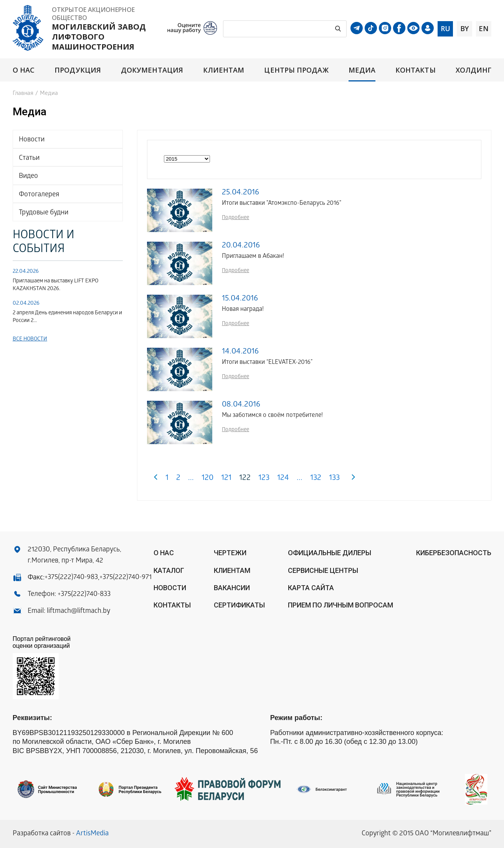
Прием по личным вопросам (340, 605)
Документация (152, 70)
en (484, 28)
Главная (23, 94)
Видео (28, 177)
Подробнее (235, 218)
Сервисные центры (323, 570)
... (191, 479)
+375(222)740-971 (126, 578)
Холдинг (474, 70)
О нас (24, 70)
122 (245, 479)
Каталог (169, 570)
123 (264, 479)
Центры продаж (296, 70)
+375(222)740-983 (71, 578)
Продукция (78, 70)
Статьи (29, 158)
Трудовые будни (44, 213)
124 (283, 479)
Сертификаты (239, 605)
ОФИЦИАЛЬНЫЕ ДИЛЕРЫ (330, 553)
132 (316, 479)
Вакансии (232, 588)
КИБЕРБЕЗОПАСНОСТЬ (454, 553)
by (464, 28)
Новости (32, 140)
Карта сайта (311, 588)
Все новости (30, 339)
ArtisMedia (92, 834)
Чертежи (230, 553)
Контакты (416, 70)
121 (226, 479)
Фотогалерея (39, 195)
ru (445, 28)
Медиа (362, 70)
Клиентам (224, 70)
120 (207, 479)
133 (334, 479)
